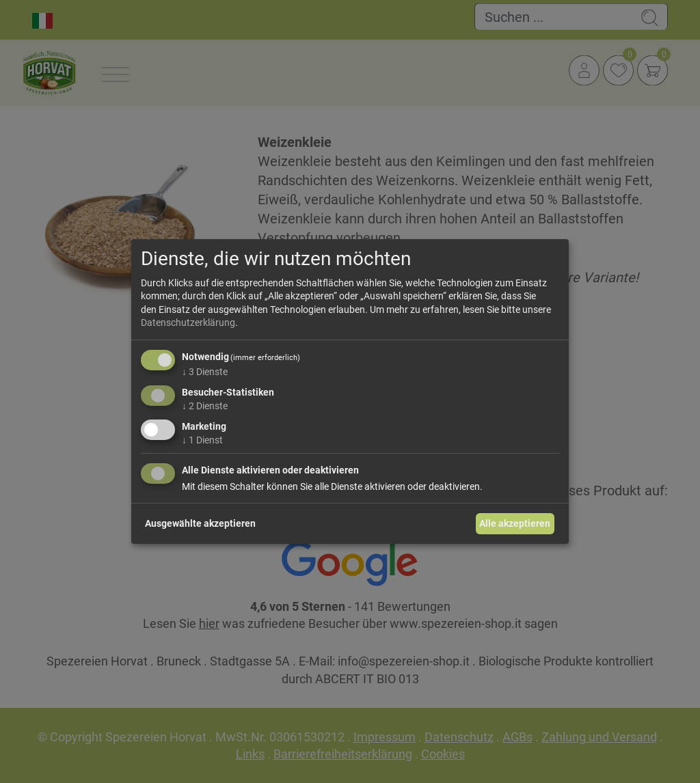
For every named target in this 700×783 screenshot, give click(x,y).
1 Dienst (202, 439)
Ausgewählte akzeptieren (200, 523)
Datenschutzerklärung (188, 322)
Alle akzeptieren (515, 523)
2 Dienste (205, 406)
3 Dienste (205, 372)
